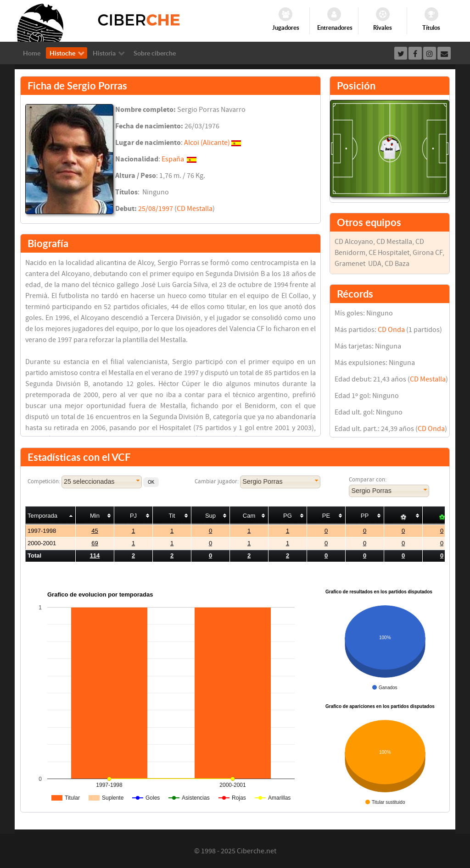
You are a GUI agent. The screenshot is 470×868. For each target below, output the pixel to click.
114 (95, 556)
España (173, 159)
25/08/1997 (156, 209)
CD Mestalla (195, 209)
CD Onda (391, 330)
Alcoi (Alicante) (207, 143)
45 (95, 531)
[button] (151, 482)
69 (95, 543)
